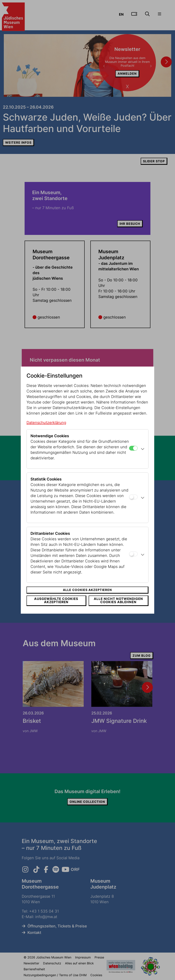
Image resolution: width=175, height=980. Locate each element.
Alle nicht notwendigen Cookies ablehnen (118, 600)
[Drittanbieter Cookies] (133, 554)
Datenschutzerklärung (46, 423)
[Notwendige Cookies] (133, 448)
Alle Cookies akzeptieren (87, 590)
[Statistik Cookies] (133, 497)
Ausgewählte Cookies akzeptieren (56, 600)
